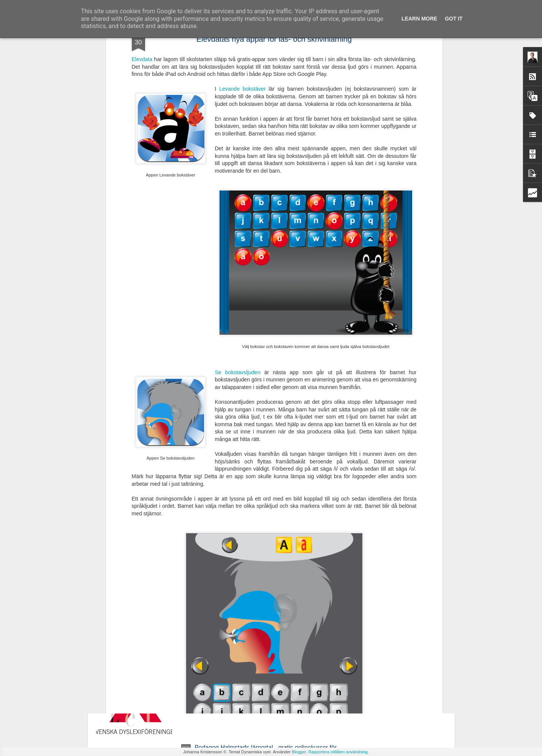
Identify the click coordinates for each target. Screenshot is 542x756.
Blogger (299, 752)
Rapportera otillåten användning (338, 752)
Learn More (419, 19)
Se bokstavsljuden (238, 251)
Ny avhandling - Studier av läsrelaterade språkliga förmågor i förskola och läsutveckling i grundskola (262, 579)
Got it (454, 19)
